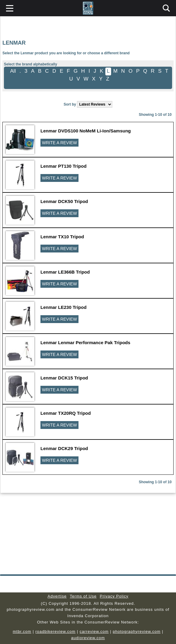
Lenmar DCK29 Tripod (64, 448)
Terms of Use (83, 596)
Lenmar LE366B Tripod (65, 272)
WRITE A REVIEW (59, 143)
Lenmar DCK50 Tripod (64, 201)
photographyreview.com (136, 631)
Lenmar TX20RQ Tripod (66, 413)
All (13, 71)
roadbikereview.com (55, 631)
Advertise (57, 596)
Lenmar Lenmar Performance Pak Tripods (85, 343)
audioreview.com (88, 638)
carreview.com (94, 631)
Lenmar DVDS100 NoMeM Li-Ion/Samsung (86, 131)
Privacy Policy (114, 596)
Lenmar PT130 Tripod (64, 166)
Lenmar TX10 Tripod (62, 237)
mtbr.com (22, 631)
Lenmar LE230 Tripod (64, 307)
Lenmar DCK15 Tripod (64, 378)
